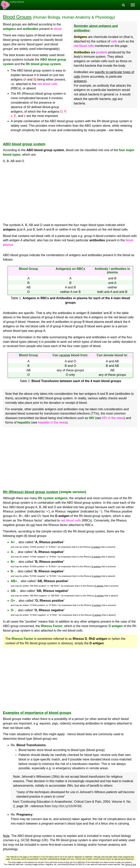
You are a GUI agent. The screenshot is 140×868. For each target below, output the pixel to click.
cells (114, 41)
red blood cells (84, 46)
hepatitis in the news (52, 422)
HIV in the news (113, 418)
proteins (102, 52)
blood (58, 29)
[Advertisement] (70, 193)
